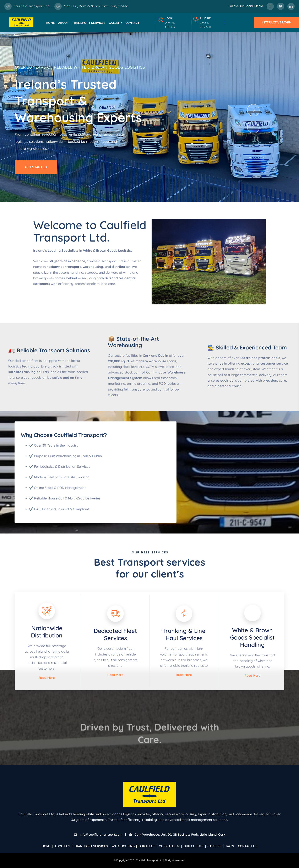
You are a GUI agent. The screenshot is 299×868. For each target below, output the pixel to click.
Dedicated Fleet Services (115, 634)
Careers (214, 846)
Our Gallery (169, 846)
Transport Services (89, 23)
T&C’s (230, 846)
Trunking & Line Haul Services (184, 634)
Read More (47, 678)
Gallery (115, 23)
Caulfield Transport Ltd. (32, 6)
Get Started (36, 167)
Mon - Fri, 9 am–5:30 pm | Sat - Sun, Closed (96, 6)
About (63, 23)
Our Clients (194, 846)
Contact (132, 23)
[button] (253, 110)
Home (50, 23)
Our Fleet (147, 846)
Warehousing (123, 846)
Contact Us (248, 846)
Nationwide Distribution (47, 632)
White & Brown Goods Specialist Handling (252, 637)
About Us (62, 846)
